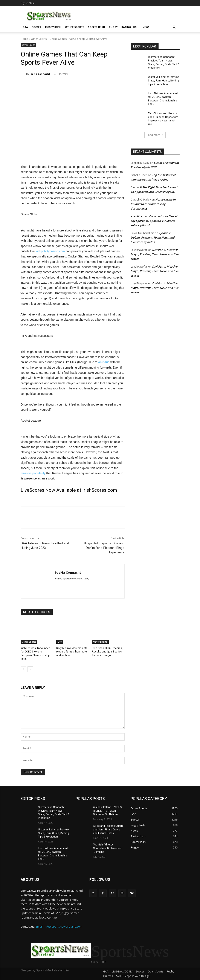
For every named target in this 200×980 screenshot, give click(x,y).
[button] (174, 27)
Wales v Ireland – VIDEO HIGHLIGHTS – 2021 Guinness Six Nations (107, 811)
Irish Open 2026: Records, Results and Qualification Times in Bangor (107, 652)
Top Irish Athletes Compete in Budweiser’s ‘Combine (107, 848)
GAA (25, 27)
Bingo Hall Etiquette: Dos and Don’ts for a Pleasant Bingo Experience (104, 548)
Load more (155, 135)
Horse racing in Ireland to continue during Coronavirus (153, 204)
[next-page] (30, 669)
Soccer (37, 27)
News (146, 27)
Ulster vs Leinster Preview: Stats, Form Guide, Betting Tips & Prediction (164, 81)
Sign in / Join (28, 3)
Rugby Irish (53, 27)
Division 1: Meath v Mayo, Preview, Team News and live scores (154, 254)
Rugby (113, 27)
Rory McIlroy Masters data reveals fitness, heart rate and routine (72, 652)
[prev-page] (23, 669)
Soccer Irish (97, 27)
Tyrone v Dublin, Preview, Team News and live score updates (153, 237)
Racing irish (130, 27)
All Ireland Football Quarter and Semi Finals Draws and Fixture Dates (109, 830)
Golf (60, 642)
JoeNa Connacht (40, 74)
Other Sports (75, 27)
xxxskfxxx (137, 216)
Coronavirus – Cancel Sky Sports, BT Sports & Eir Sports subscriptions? (154, 221)
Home (24, 39)
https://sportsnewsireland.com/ (72, 579)
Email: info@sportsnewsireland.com (59, 926)
